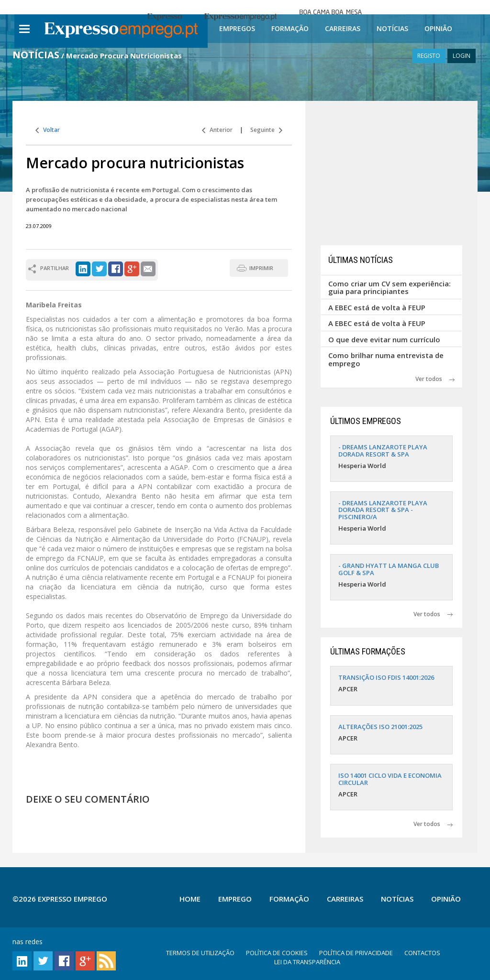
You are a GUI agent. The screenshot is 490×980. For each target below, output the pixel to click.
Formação (290, 28)
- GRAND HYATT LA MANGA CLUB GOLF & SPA (389, 569)
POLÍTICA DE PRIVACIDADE (356, 953)
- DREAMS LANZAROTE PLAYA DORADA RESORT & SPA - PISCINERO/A (383, 510)
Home (190, 899)
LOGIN (462, 56)
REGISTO (429, 56)
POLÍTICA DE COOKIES (277, 953)
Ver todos (435, 379)
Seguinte (266, 130)
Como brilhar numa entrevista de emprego (386, 359)
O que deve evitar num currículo (384, 339)
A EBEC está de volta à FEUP (377, 307)
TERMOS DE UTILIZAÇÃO (200, 953)
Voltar (48, 130)
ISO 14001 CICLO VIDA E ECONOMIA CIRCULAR (390, 779)
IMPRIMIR (261, 268)
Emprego (235, 899)
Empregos (237, 28)
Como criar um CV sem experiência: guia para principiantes (390, 288)
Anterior (217, 130)
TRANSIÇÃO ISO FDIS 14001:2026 (386, 677)
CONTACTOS (422, 953)
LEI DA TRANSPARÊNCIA (307, 962)
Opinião (438, 28)
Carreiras (343, 28)
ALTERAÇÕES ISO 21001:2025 (380, 727)
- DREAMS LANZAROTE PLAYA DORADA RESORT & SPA (383, 450)
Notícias (392, 28)
